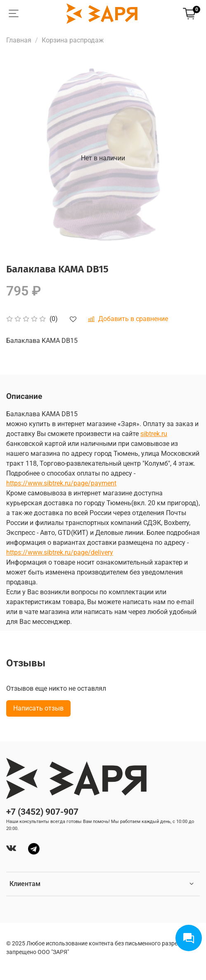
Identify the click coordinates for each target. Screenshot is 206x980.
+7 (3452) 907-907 (42, 812)
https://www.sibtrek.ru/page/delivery (60, 552)
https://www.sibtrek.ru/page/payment (61, 483)
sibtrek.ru (154, 434)
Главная (19, 40)
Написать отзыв (38, 708)
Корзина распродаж (73, 40)
